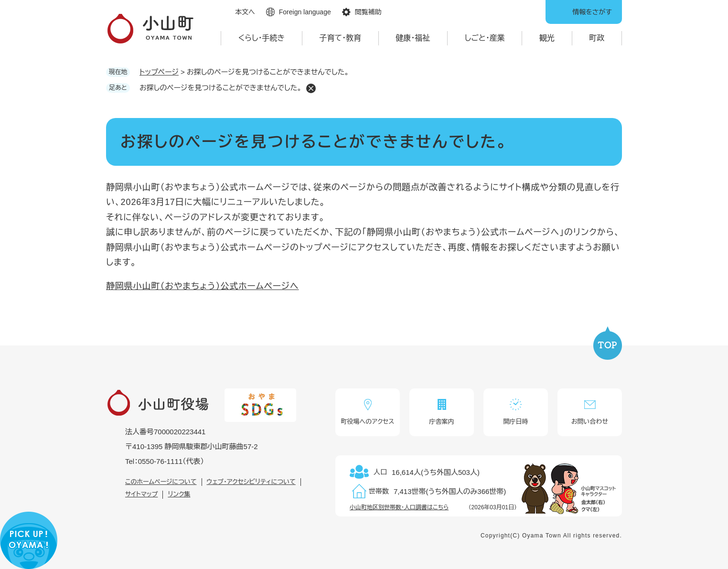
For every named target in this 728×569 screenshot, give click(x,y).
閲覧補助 (368, 12)
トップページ (159, 72)
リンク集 (179, 494)
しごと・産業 (485, 38)
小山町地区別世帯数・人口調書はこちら (399, 507)
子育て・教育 (341, 38)
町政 (597, 38)
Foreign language (305, 12)
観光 (547, 38)
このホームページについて (161, 482)
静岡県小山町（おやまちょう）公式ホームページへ (203, 286)
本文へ (245, 12)
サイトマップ (141, 494)
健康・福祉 (413, 38)
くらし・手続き (262, 38)
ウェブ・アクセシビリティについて (251, 482)
